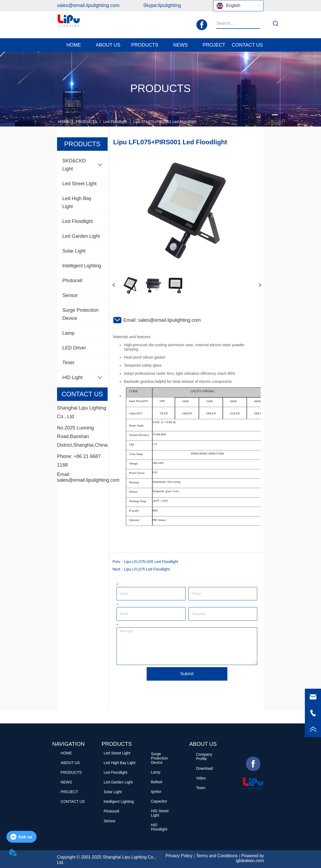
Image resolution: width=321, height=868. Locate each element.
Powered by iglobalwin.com (250, 858)
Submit (187, 674)
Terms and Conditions (217, 856)
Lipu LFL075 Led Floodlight (147, 569)
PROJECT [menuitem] (214, 45)
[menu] (161, 45)
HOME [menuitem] (74, 45)
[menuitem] (108, 45)
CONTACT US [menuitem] (247, 45)
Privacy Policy (179, 856)
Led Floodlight (115, 122)
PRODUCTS (86, 122)
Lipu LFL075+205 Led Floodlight (151, 562)
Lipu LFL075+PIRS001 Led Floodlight (164, 122)
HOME (64, 122)
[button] (108, 45)
